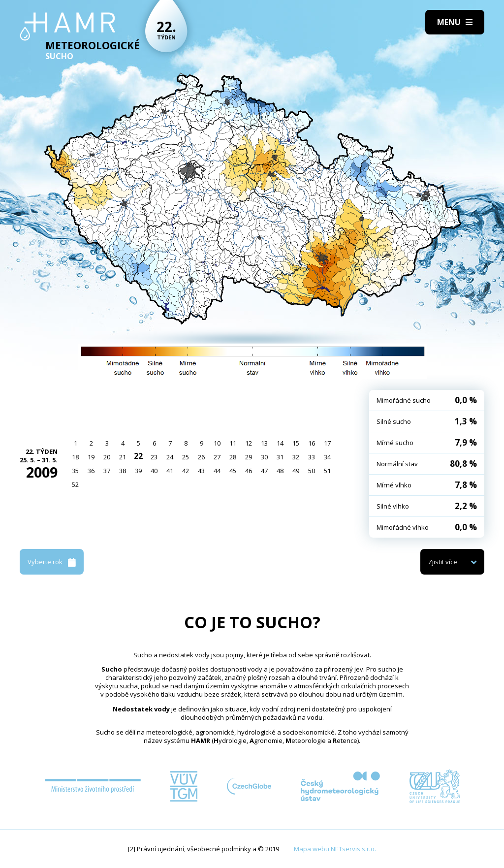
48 (280, 471)
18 (75, 457)
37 (107, 471)
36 (91, 471)
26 (201, 457)
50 (312, 471)
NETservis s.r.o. (353, 849)
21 (123, 457)
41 (170, 471)
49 (296, 471)
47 (264, 471)
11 (233, 443)
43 (201, 471)
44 (217, 471)
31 (280, 457)
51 (327, 471)
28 (233, 457)
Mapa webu (312, 849)
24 (170, 457)
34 (327, 457)
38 (123, 471)
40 (154, 471)
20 (107, 457)
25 (186, 457)
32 (296, 457)
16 (312, 443)
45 (233, 471)
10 (217, 443)
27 (217, 457)
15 (296, 443)
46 (249, 471)
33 (312, 457)
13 (264, 443)
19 (91, 457)
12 (249, 443)
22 (138, 456)
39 (138, 471)
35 (75, 471)
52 (75, 484)
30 (264, 457)
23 (154, 457)
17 (327, 443)
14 (280, 443)
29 (249, 457)
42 (186, 471)
